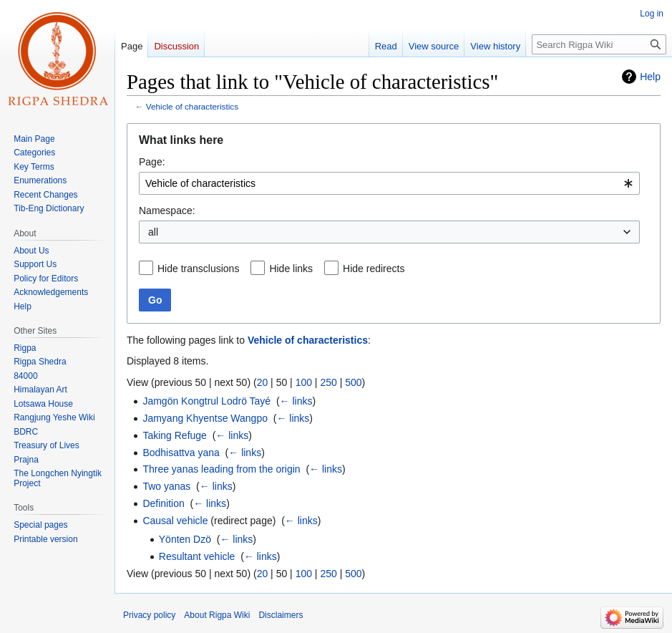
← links (296, 401)
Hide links (291, 269)
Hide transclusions (198, 269)
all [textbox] (153, 232)
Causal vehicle (175, 521)
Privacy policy (149, 615)
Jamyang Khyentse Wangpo (205, 418)
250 (328, 382)
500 (353, 382)
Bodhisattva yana (181, 453)
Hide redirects (374, 269)
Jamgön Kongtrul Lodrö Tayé (206, 401)
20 (263, 382)
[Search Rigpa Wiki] (599, 44)
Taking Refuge (175, 435)
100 (304, 382)
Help (650, 77)
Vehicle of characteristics (192, 106)
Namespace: (167, 211)
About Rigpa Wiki (217, 615)
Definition (163, 503)
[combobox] (389, 183)
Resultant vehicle (197, 556)
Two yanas (166, 486)
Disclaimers (281, 615)
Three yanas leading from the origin (221, 469)
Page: (152, 162)
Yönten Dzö (185, 539)
